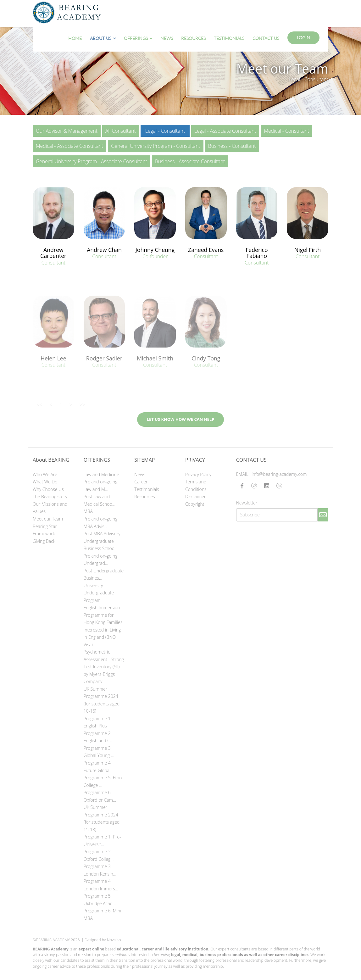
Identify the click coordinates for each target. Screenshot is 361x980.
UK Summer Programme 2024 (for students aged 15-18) (102, 818)
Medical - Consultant (286, 131)
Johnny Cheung (155, 250)
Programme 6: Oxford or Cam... (100, 796)
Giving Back (44, 541)
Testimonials (229, 38)
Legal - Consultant (165, 131)
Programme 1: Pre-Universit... (102, 841)
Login (303, 38)
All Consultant (121, 131)
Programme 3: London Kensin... (100, 870)
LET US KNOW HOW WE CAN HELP (181, 419)
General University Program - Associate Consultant (92, 161)
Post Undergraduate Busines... (104, 574)
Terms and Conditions (196, 485)
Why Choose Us (48, 489)
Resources (193, 38)
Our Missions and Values (50, 508)
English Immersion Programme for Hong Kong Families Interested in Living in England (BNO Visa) (103, 626)
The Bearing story (50, 496)
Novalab (114, 940)
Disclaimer (195, 496)
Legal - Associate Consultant (225, 131)
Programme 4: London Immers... (101, 885)
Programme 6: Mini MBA (103, 914)
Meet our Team (48, 519)
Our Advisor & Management (67, 131)
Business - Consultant (232, 146)
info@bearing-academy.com (279, 474)
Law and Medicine (101, 474)
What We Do (45, 482)
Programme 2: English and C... (98, 737)
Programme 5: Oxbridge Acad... (100, 900)
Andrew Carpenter (53, 253)
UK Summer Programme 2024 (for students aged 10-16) (102, 700)
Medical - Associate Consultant (69, 146)
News (167, 38)
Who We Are (45, 474)
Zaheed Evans (206, 250)
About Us (101, 38)
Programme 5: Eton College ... (103, 781)
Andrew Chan (104, 250)
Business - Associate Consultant (190, 161)
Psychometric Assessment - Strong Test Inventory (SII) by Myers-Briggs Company (104, 667)
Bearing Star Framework (45, 530)
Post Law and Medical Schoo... (100, 500)
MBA (88, 511)
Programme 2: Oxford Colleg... (99, 855)
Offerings (136, 38)
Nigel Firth (308, 250)
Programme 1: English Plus (98, 722)
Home (75, 38)
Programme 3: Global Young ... (99, 752)
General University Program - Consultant (156, 146)
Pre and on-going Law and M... (101, 485)
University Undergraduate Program (99, 593)
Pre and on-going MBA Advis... (101, 523)
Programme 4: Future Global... (99, 767)
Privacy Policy (198, 474)
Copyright (195, 504)
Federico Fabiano (257, 253)
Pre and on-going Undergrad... (101, 560)
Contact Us (266, 38)
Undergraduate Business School (100, 545)
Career (141, 482)
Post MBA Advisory (102, 534)
